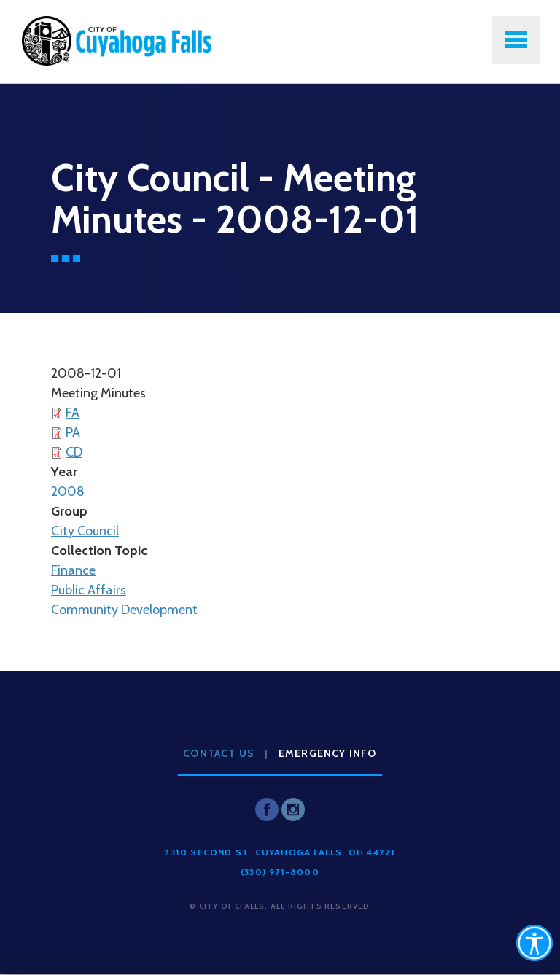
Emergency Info (328, 753)
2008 (68, 492)
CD (74, 452)
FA (73, 413)
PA (73, 432)
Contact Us (219, 753)
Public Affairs (89, 590)
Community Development (124, 610)
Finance (73, 570)
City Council (85, 531)
